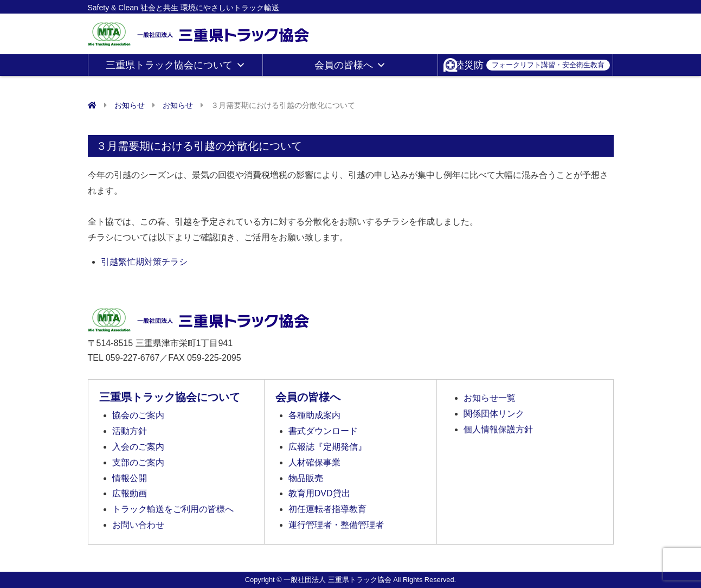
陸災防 (532, 65)
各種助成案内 (314, 415)
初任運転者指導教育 (327, 509)
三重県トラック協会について (176, 65)
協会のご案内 (138, 415)
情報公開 (130, 478)
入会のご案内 (138, 447)
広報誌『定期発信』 (327, 447)
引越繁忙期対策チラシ (144, 262)
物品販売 (306, 478)
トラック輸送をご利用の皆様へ (173, 509)
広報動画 (130, 493)
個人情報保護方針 (498, 429)
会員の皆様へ (350, 65)
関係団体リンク (494, 414)
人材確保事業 (314, 462)
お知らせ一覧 (490, 398)
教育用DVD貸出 (319, 493)
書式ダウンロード (323, 431)
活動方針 (130, 431)
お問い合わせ (138, 525)
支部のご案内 (138, 462)
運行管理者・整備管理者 (336, 525)
